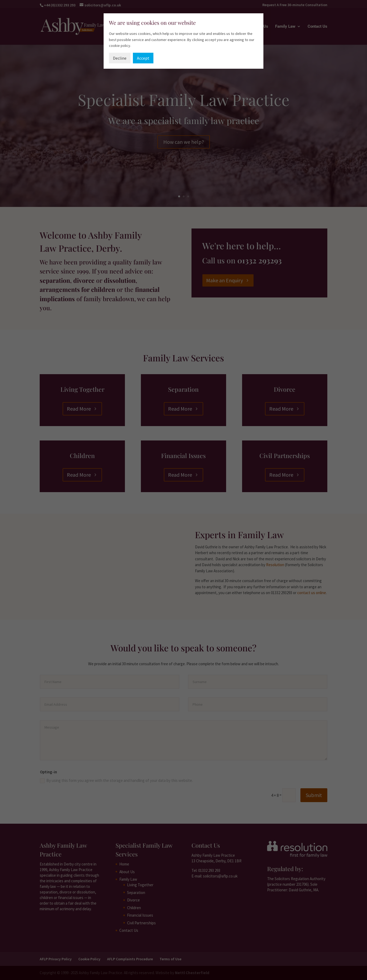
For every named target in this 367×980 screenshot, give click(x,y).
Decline (120, 58)
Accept (143, 58)
